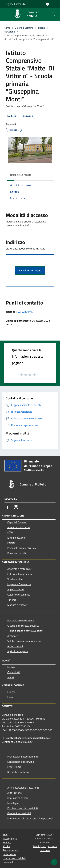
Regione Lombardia (15, 4)
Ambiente (13, 636)
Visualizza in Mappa (30, 270)
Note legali (13, 803)
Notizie (11, 667)
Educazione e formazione (21, 620)
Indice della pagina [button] (20, 175)
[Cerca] (53, 14)
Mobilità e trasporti (18, 605)
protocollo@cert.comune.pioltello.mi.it (29, 738)
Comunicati (14, 672)
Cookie (7, 846)
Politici (11, 543)
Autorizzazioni (15, 646)
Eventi (11, 697)
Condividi (13, 116)
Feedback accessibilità (19, 813)
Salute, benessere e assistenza (24, 641)
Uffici (10, 532)
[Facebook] (8, 507)
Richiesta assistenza (18, 772)
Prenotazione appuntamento (23, 757)
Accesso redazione (48, 848)
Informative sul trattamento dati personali (30, 818)
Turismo (12, 600)
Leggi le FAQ (14, 767)
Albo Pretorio (14, 793)
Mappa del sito (11, 850)
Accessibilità (10, 839)
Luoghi (42, 28)
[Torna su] (54, 862)
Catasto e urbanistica (19, 595)
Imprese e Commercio (19, 584)
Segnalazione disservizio (21, 762)
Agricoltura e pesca (18, 651)
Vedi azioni (30, 116)
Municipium (40, 846)
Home (7, 28)
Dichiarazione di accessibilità (23, 808)
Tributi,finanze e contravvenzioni (25, 631)
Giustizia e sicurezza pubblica (23, 626)
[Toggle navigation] (6, 14)
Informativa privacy (18, 798)
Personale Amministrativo (22, 548)
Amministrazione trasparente (23, 788)
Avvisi (11, 677)
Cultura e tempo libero (20, 574)
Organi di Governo (17, 522)
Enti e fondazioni (16, 538)
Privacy (7, 842)
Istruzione (9, 32)
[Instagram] (16, 507)
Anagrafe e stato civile (20, 569)
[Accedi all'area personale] (48, 4)
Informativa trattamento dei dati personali (15, 858)
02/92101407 (25, 312)
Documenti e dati (17, 553)
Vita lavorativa (15, 579)
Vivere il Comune (24, 28)
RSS (5, 835)
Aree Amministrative (19, 527)
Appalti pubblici (16, 589)
